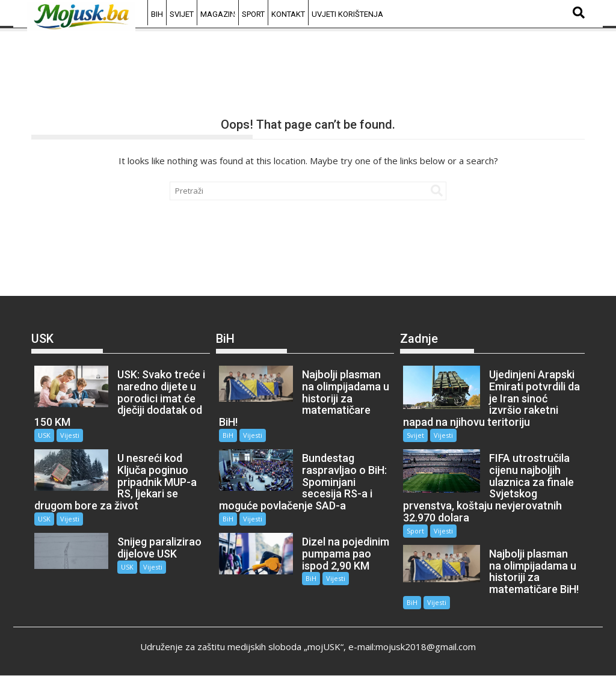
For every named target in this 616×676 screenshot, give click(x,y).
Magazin (218, 14)
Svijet (182, 14)
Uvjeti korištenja (347, 14)
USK (44, 435)
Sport (253, 14)
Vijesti (70, 435)
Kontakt (288, 14)
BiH (157, 14)
